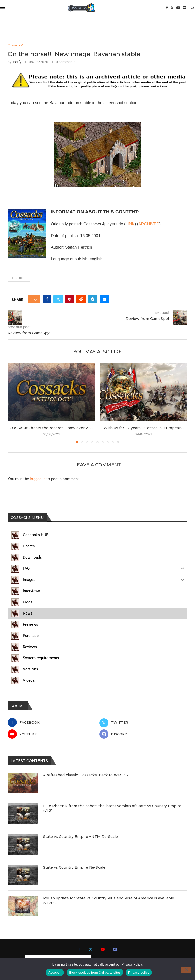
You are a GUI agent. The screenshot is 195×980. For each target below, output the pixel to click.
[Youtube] (178, 8)
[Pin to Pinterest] (70, 299)
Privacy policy (139, 972)
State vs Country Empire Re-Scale (74, 867)
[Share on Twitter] (58, 299)
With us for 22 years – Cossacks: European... (144, 428)
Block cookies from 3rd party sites (95, 972)
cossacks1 (19, 278)
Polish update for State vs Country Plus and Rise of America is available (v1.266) (109, 901)
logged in (38, 479)
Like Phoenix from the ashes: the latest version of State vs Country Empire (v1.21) (112, 808)
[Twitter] (172, 8)
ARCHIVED (149, 224)
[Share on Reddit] (81, 299)
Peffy (17, 62)
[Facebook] (167, 8)
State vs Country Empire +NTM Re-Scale (80, 837)
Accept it (55, 972)
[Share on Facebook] (47, 299)
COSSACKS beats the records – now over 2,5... (51, 428)
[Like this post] (36, 299)
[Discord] (184, 8)
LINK (130, 224)
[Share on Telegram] (93, 299)
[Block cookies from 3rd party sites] (186, 970)
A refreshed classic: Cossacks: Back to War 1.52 (86, 775)
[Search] (192, 8)
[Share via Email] (104, 299)
